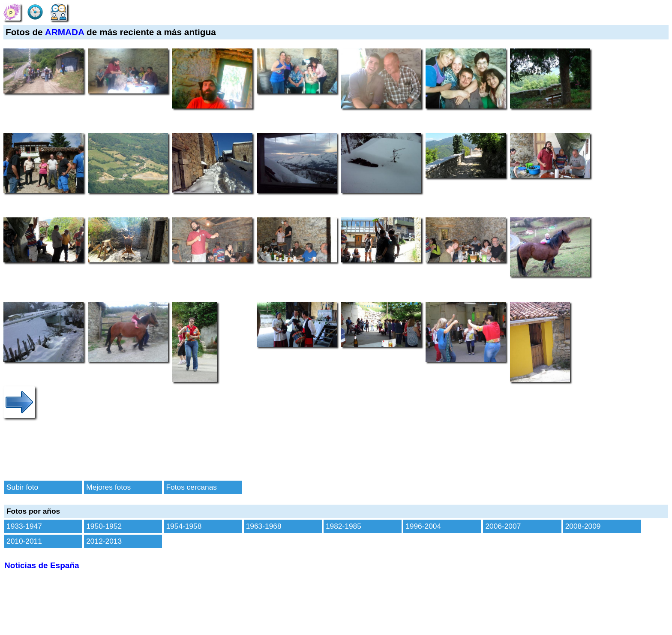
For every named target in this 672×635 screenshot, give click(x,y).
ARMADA (65, 32)
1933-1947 (24, 526)
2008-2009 (583, 526)
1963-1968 (264, 526)
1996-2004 (423, 526)
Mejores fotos (108, 487)
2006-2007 (503, 526)
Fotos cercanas (191, 487)
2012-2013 (104, 541)
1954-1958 (184, 526)
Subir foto (22, 487)
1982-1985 (343, 526)
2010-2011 (24, 541)
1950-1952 (104, 526)
